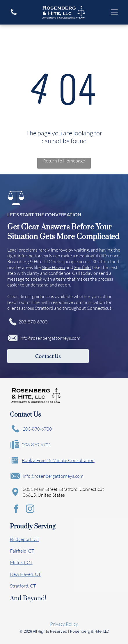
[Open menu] (114, 12)
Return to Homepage (64, 161)
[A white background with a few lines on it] (14, 14)
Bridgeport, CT (25, 539)
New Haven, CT (25, 574)
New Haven (53, 267)
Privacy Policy (64, 624)
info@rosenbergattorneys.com (50, 338)
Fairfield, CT (22, 551)
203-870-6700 (33, 322)
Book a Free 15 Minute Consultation (58, 460)
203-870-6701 (36, 445)
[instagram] (30, 510)
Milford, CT (21, 562)
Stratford (102, 261)
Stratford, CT (23, 586)
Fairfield (82, 267)
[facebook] (16, 510)
